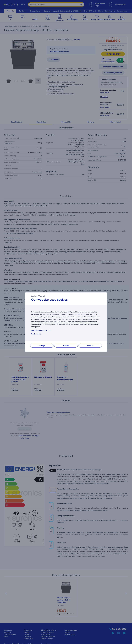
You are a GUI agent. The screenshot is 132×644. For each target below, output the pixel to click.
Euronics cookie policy (41, 330)
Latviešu (34, 296)
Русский (42, 296)
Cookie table (36, 334)
